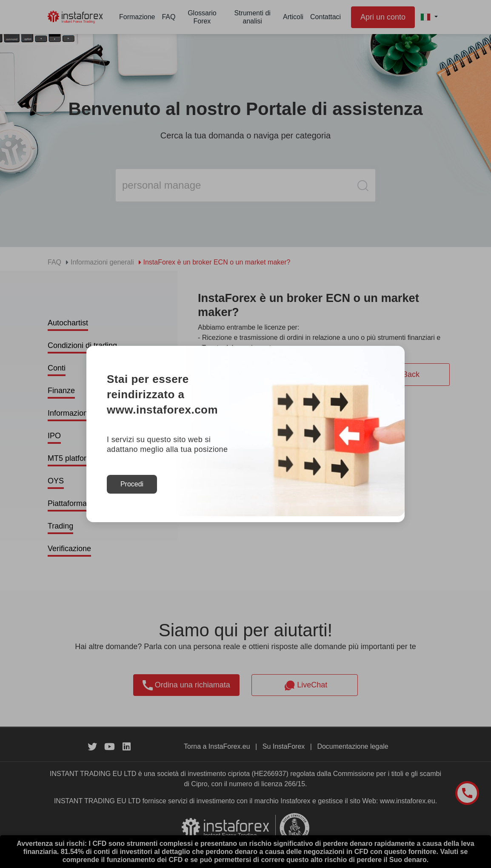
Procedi (132, 484)
